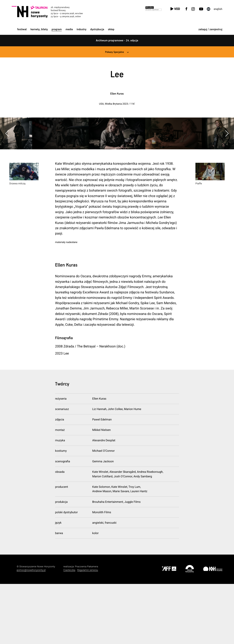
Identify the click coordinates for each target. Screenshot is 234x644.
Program (57, 29)
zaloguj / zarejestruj (210, 29)
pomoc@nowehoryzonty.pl (31, 630)
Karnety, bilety (39, 29)
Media (69, 29)
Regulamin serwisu (88, 630)
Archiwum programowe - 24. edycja (117, 41)
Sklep (111, 29)
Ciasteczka (69, 630)
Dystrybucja (97, 29)
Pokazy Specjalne (114, 52)
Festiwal (22, 29)
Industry (81, 29)
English (218, 9)
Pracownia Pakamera (87, 627)
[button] (227, 163)
